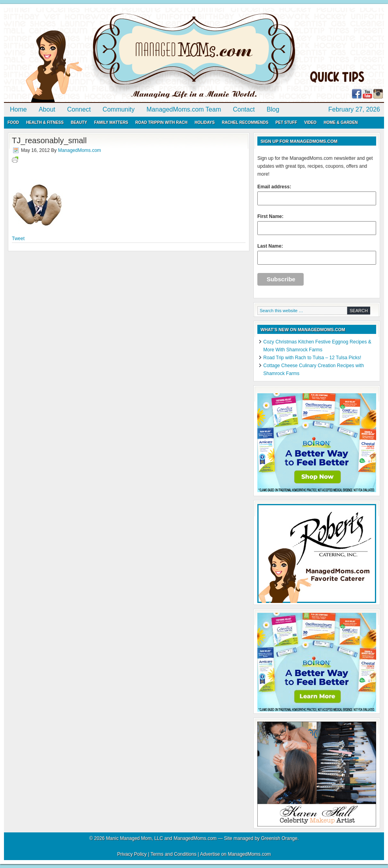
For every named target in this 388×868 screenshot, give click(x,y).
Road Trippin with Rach (162, 122)
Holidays (204, 122)
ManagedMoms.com (95, 55)
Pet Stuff (286, 122)
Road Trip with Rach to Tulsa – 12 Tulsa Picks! (312, 358)
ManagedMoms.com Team (184, 109)
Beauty (79, 122)
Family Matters (111, 122)
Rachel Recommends (245, 122)
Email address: (317, 195)
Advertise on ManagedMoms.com (235, 854)
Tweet (18, 239)
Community (119, 109)
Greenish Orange (279, 838)
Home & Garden (340, 122)
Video (310, 122)
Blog (273, 109)
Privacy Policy (132, 854)
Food (13, 122)
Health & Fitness (45, 122)
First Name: (317, 224)
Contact (244, 109)
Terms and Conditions (173, 854)
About (47, 109)
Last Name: (317, 254)
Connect (79, 109)
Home (18, 109)
